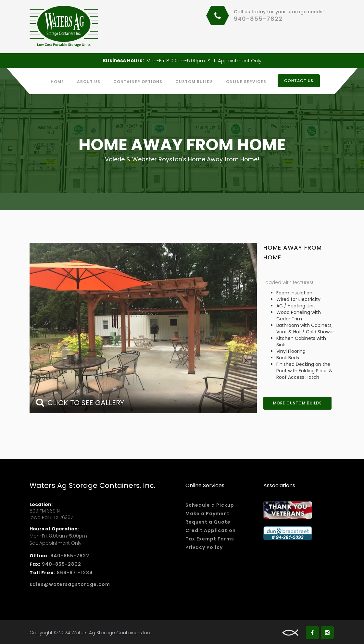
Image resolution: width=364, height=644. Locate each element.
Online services (246, 82)
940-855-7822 (258, 19)
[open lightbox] (143, 328)
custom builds (194, 82)
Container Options (138, 82)
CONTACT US (299, 81)
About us (89, 82)
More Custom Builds (297, 403)
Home (57, 82)
